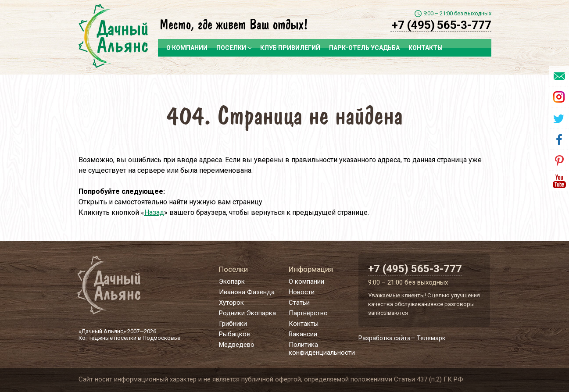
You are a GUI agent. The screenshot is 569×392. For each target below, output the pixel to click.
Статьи (299, 303)
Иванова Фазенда (247, 292)
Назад (154, 212)
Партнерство (308, 313)
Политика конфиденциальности (322, 349)
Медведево (237, 345)
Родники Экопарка (247, 313)
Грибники (233, 324)
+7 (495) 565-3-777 (441, 25)
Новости (302, 292)
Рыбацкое (234, 334)
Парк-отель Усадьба (364, 48)
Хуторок (231, 303)
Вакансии (303, 334)
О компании (187, 48)
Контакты (426, 48)
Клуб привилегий (290, 48)
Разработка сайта (385, 338)
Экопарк (232, 282)
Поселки (234, 48)
